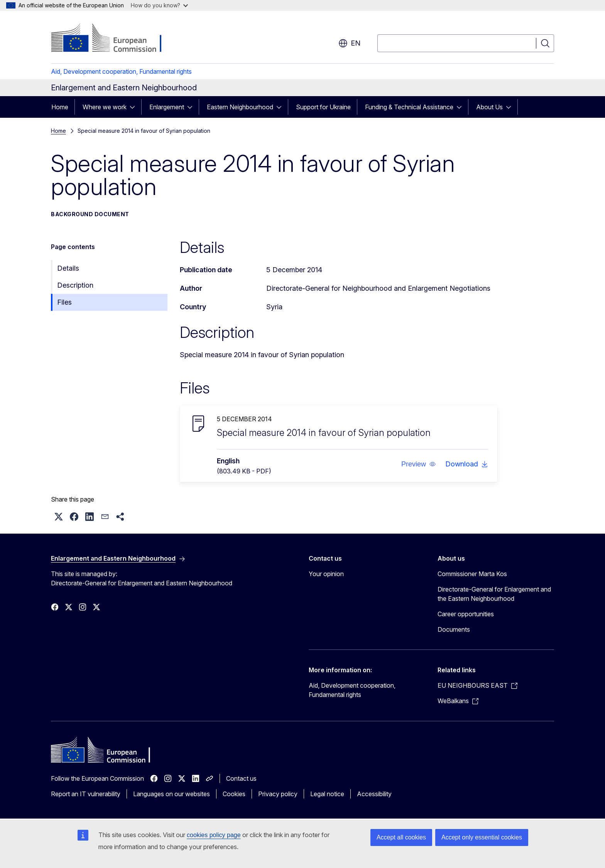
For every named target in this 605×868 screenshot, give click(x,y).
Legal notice (327, 794)
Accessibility (374, 794)
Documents (454, 629)
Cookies (234, 794)
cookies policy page (214, 835)
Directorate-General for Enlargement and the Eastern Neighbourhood (494, 594)
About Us (489, 107)
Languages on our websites (172, 794)
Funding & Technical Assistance (409, 107)
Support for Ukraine (323, 107)
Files (64, 302)
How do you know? (159, 5)
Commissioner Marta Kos (472, 574)
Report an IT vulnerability (86, 794)
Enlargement (167, 107)
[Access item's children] (135, 107)
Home (60, 107)
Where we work (105, 107)
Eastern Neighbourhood (240, 107)
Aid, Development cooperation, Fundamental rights (121, 71)
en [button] (349, 43)
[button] (419, 464)
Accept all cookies (401, 837)
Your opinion (326, 574)
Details (68, 268)
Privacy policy (278, 794)
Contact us (241, 778)
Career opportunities (466, 614)
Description (75, 285)
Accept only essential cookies (482, 837)
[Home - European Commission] (113, 39)
